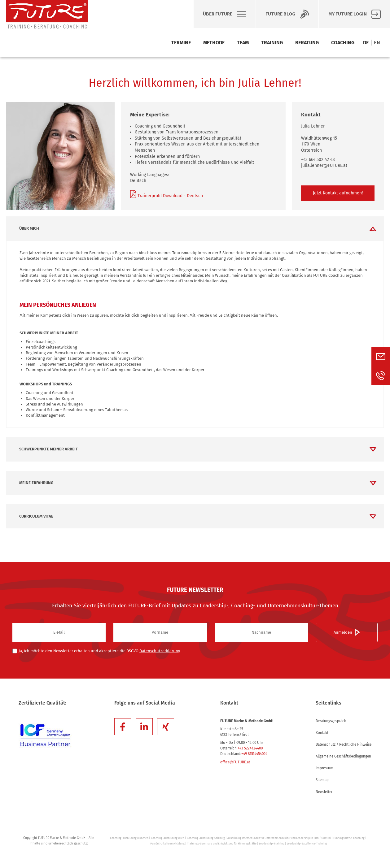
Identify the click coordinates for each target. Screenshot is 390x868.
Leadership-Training (272, 844)
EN (377, 43)
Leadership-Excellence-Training (307, 844)
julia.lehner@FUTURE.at (324, 165)
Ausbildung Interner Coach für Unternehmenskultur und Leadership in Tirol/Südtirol (279, 838)
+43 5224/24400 (250, 748)
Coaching (343, 43)
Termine (181, 43)
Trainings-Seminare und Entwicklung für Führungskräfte (222, 844)
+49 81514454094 (254, 754)
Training (272, 43)
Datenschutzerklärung (160, 651)
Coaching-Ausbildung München (129, 838)
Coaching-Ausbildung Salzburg (206, 838)
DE (366, 43)
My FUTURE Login (355, 14)
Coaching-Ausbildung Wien (168, 838)
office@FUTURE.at (235, 762)
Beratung (307, 43)
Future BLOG (287, 14)
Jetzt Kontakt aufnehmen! (338, 193)
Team (243, 43)
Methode (214, 43)
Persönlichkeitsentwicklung (167, 844)
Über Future (225, 14)
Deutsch (194, 196)
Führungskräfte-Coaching (349, 838)
